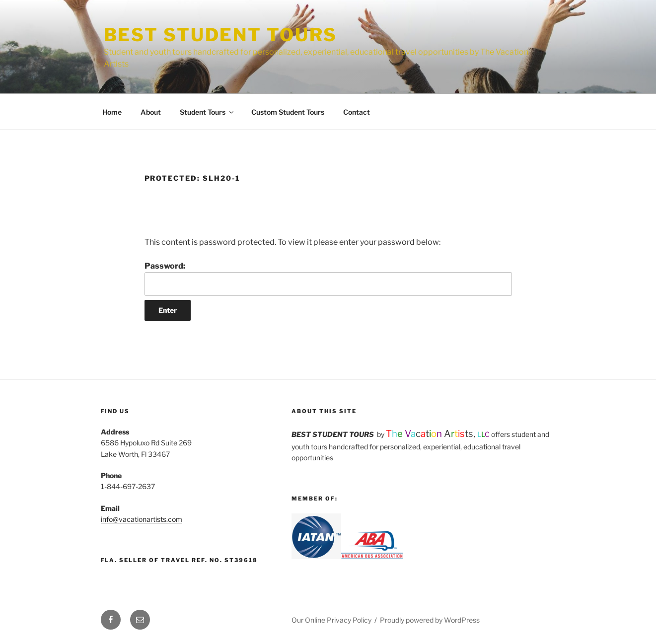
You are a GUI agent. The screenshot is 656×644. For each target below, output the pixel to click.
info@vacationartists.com (142, 519)
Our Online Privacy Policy (331, 620)
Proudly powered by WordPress (430, 620)
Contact (357, 112)
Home (112, 112)
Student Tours (207, 112)
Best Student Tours (221, 35)
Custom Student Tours (288, 112)
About (151, 112)
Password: (328, 279)
